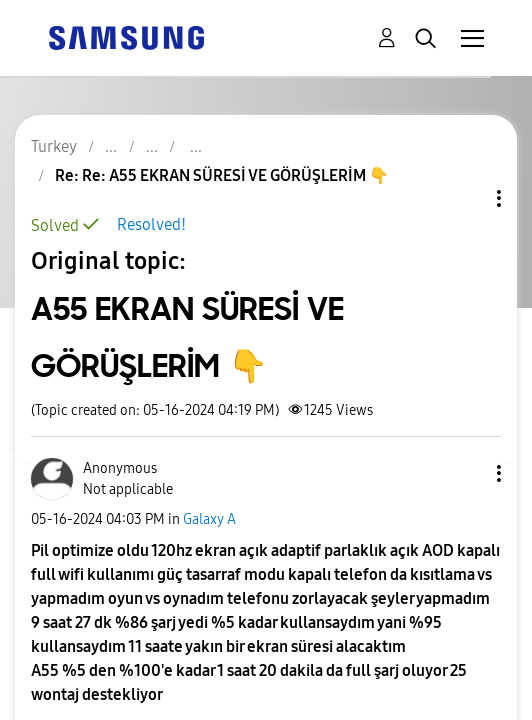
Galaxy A (209, 519)
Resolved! (151, 224)
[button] (466, 473)
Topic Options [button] (465, 198)
